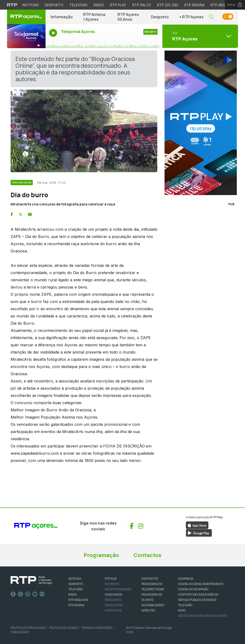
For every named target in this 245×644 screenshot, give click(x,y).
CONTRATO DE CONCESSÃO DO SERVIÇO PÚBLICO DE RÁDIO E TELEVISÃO (198, 600)
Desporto (160, 17)
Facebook (13, 594)
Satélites (148, 610)
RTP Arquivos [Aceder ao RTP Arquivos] (223, 5)
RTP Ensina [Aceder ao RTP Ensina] (194, 5)
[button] (211, 17)
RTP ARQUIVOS (78, 600)
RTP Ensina (76, 605)
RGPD (182, 610)
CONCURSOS (113, 595)
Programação (101, 555)
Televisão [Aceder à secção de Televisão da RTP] (79, 5)
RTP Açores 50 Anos (128, 17)
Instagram (28, 594)
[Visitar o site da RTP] (12, 5)
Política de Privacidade (28, 628)
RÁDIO (73, 595)
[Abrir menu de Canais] (200, 36)
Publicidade (20, 632)
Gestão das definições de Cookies (202, 616)
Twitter (20, 594)
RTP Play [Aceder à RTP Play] (118, 5)
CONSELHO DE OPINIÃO (193, 589)
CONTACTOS (150, 579)
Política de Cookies (64, 628)
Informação (62, 17)
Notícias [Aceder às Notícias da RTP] (31, 5)
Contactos (147, 555)
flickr (42, 594)
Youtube (35, 594)
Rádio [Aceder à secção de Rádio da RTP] (99, 5)
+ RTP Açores (191, 17)
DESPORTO (76, 584)
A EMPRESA (186, 579)
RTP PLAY (111, 579)
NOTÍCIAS (75, 579)
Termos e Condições (97, 628)
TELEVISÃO (76, 589)
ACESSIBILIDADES (153, 605)
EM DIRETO (112, 584)
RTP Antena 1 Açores (94, 17)
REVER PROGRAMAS (118, 589)
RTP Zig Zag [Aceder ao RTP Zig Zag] (168, 5)
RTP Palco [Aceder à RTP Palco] (142, 5)
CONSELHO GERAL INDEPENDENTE (201, 584)
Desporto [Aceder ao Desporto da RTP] (54, 5)
